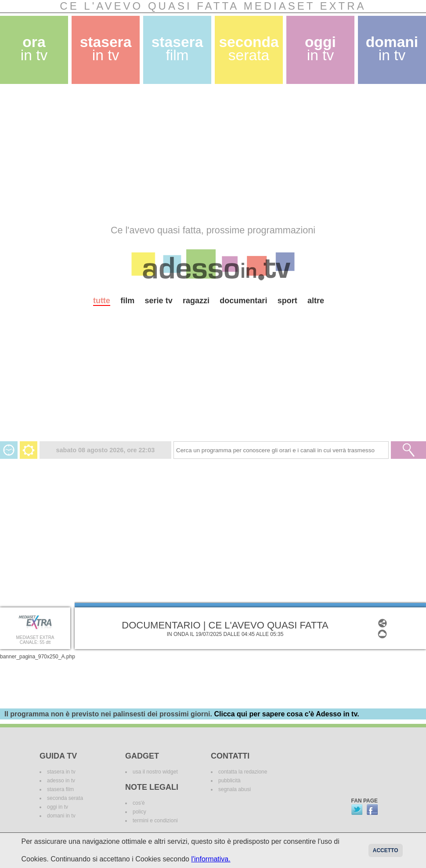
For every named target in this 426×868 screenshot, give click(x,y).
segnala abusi (235, 789)
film (127, 301)
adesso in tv (61, 781)
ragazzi (196, 301)
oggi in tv (58, 807)
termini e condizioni (155, 821)
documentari (243, 301)
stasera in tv (61, 772)
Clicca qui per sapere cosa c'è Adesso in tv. (286, 714)
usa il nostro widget (155, 772)
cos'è (139, 803)
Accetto (386, 850)
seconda (249, 49)
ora (34, 49)
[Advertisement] (169, 154)
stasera (106, 49)
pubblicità (229, 781)
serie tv (159, 301)
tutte (102, 301)
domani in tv (61, 816)
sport (287, 301)
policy (139, 812)
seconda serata (65, 798)
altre (316, 301)
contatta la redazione (243, 772)
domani (392, 49)
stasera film (60, 789)
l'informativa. (211, 859)
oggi (320, 49)
